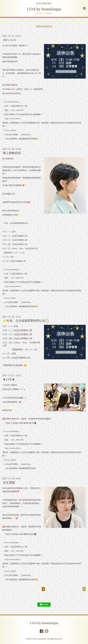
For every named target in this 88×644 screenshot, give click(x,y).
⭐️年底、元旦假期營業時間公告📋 (26, 321)
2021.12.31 (10, 40)
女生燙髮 (9, 483)
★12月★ (9, 379)
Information (44, 26)
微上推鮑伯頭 (12, 153)
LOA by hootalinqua (44, 9)
